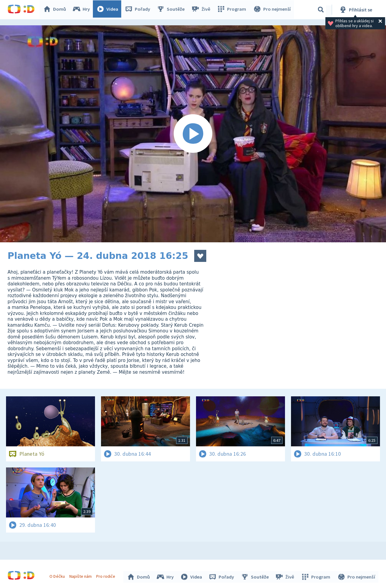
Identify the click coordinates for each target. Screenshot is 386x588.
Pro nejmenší (272, 10)
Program (233, 10)
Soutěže (172, 10)
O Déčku (58, 575)
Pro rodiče (107, 575)
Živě (202, 10)
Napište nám (81, 575)
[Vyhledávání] (321, 10)
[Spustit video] (193, 134)
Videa (109, 10)
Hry (83, 10)
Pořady (139, 10)
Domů (56, 10)
